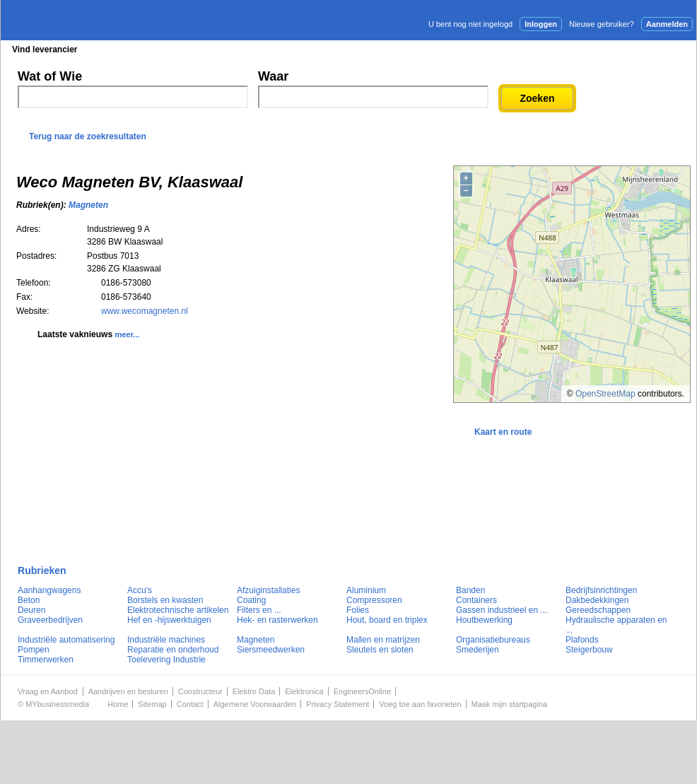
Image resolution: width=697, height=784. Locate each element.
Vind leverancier (45, 49)
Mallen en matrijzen (383, 640)
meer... (127, 334)
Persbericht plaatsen (644, 49)
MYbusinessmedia (57, 704)
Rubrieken (42, 571)
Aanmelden (667, 24)
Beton (29, 600)
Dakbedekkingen (597, 600)
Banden (470, 590)
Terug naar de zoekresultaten (88, 136)
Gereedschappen (598, 610)
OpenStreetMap (605, 394)
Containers (476, 600)
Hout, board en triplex (387, 620)
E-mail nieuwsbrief (457, 49)
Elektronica (304, 691)
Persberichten (346, 49)
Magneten (88, 205)
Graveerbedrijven (50, 620)
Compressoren (374, 600)
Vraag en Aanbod (48, 691)
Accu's (140, 590)
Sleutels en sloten (380, 650)
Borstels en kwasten (165, 600)
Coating (251, 600)
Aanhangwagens (49, 590)
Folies (358, 610)
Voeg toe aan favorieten (420, 704)
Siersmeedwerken (271, 650)
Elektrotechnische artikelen (178, 610)
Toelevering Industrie (166, 660)
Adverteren (545, 49)
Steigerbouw (589, 650)
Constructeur (200, 691)
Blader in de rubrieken (147, 49)
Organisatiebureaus (493, 640)
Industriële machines (166, 640)
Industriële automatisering (66, 640)
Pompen (34, 650)
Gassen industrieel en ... (502, 610)
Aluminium (366, 590)
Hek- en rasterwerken (277, 620)
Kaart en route (503, 432)
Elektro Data (254, 691)
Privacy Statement (338, 704)
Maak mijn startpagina (510, 704)
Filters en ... (259, 610)
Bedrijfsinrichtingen (601, 590)
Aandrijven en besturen (128, 691)
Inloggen (541, 24)
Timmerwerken (46, 660)
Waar (273, 76)
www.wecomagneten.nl (145, 311)
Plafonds (582, 640)
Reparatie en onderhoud (173, 650)
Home (118, 704)
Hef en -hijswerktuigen (169, 620)
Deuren (31, 610)
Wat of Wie (50, 76)
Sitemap (152, 704)
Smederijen (478, 650)
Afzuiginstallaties (268, 590)
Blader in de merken (254, 49)
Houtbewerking (484, 620)
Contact (190, 704)
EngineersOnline (362, 691)
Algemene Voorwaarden (255, 704)
